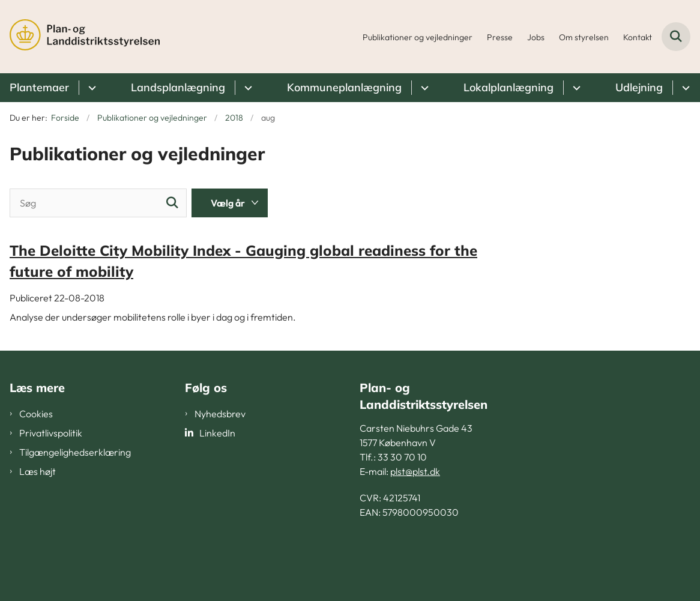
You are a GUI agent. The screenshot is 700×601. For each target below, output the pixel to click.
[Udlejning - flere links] (684, 88)
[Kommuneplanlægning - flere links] (423, 88)
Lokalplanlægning (508, 87)
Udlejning (639, 87)
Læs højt (38, 471)
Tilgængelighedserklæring (75, 452)
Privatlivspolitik (51, 433)
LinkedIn (217, 433)
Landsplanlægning (178, 87)
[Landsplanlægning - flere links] (246, 88)
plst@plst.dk (415, 471)
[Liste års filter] (230, 203)
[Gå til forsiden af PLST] (80, 37)
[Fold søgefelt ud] (676, 37)
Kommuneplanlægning (344, 87)
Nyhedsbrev (220, 414)
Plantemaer (39, 87)
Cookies (36, 414)
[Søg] (98, 203)
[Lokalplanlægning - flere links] (575, 88)
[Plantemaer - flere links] (90, 88)
